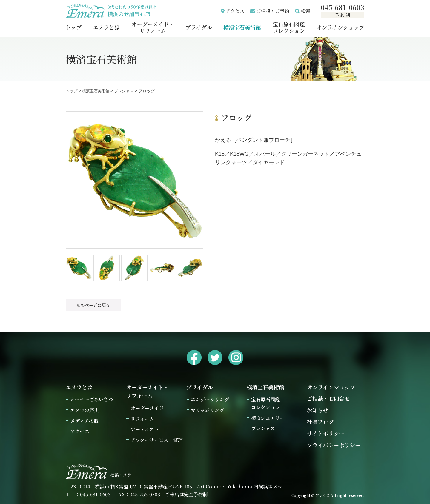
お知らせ (318, 410)
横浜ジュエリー (268, 418)
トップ (74, 27)
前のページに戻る (93, 305)
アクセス (235, 11)
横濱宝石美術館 (242, 27)
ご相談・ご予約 (273, 11)
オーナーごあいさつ (92, 399)
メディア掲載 (84, 421)
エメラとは (106, 27)
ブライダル (199, 27)
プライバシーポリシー (334, 445)
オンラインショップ (340, 27)
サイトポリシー (326, 433)
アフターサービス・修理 (157, 440)
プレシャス (263, 428)
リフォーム (142, 419)
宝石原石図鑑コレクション (289, 27)
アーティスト (145, 429)
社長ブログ (320, 422)
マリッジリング (207, 410)
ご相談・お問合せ (328, 398)
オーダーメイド (147, 408)
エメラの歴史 (85, 410)
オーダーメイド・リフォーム (153, 27)
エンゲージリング (210, 399)
